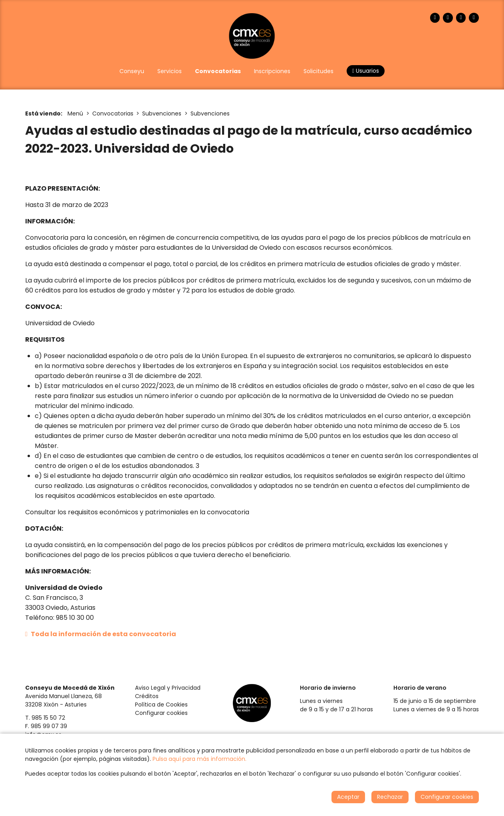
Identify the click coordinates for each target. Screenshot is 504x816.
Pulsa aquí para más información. (199, 759)
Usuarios (366, 71)
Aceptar (348, 797)
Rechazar (390, 797)
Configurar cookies (161, 713)
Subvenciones (162, 113)
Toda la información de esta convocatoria (101, 634)
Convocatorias (113, 113)
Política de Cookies (161, 705)
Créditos (147, 696)
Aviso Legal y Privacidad (168, 688)
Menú (75, 113)
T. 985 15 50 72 (45, 718)
